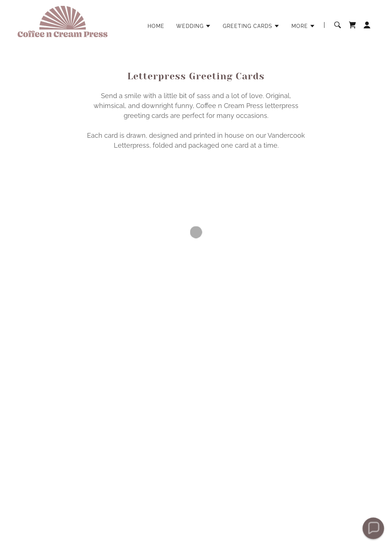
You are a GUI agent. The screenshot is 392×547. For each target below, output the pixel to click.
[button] (194, 26)
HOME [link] (156, 26)
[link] (63, 24)
